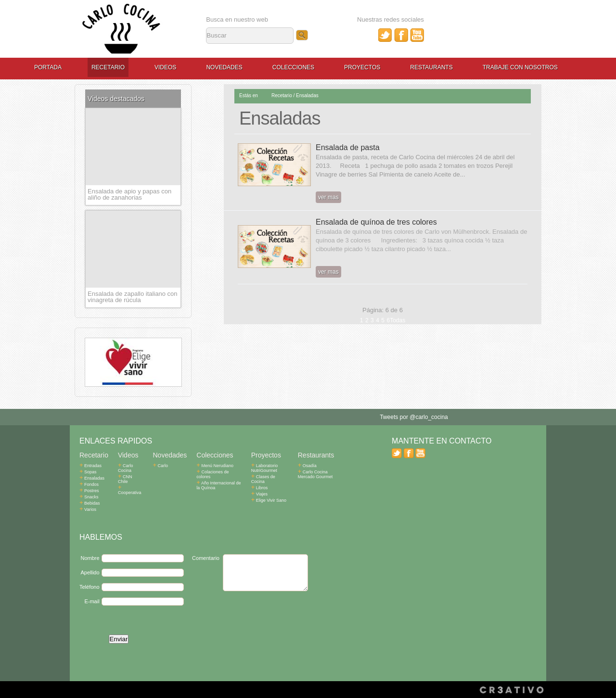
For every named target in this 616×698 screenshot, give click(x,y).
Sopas (88, 472)
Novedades (224, 67)
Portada (48, 67)
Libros (260, 488)
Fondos (89, 484)
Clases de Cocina (263, 479)
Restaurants (431, 67)
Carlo (161, 466)
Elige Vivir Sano (269, 500)
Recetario (108, 67)
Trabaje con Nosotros (520, 67)
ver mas (328, 197)
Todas (398, 320)
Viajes (259, 494)
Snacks (89, 497)
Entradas (90, 466)
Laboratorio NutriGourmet (265, 468)
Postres (89, 491)
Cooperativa (130, 485)
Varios (88, 509)
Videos (165, 67)
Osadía (307, 466)
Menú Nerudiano (215, 466)
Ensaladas (307, 95)
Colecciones (293, 67)
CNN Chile (131, 477)
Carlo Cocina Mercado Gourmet (315, 474)
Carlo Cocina (126, 468)
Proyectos (362, 67)
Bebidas (90, 503)
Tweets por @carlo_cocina (414, 417)
